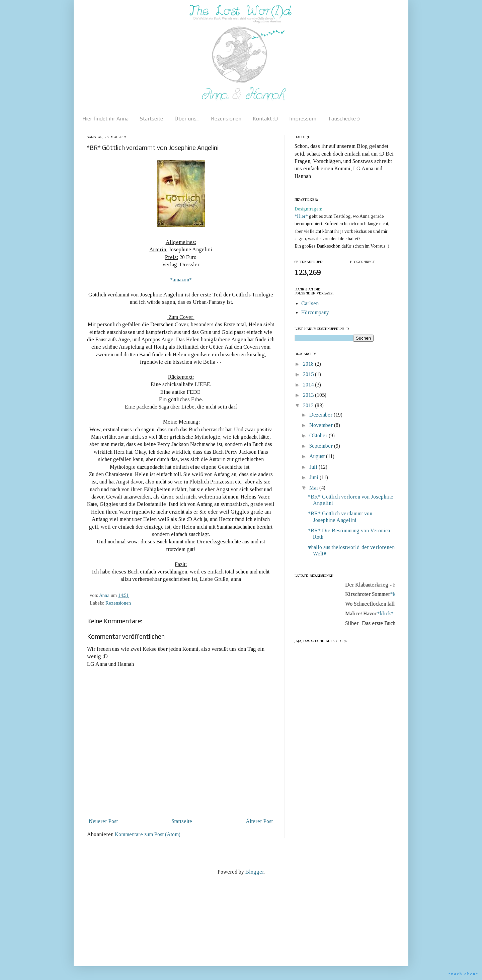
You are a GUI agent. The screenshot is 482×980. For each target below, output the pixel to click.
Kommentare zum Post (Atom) (148, 834)
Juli (314, 467)
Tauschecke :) (344, 119)
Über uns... (187, 119)
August (318, 456)
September (322, 446)
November (322, 425)
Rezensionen (226, 119)
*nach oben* (463, 974)
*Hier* (302, 216)
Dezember (322, 415)
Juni (314, 477)
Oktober (319, 435)
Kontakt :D (265, 119)
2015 (309, 374)
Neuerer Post (103, 821)
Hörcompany (315, 312)
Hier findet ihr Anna (105, 119)
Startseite (151, 119)
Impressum (303, 119)
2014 (309, 385)
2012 (309, 405)
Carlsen (310, 303)
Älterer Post (259, 821)
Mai (314, 488)
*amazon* (181, 280)
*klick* (388, 613)
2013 (309, 395)
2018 (309, 364)
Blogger (255, 872)
